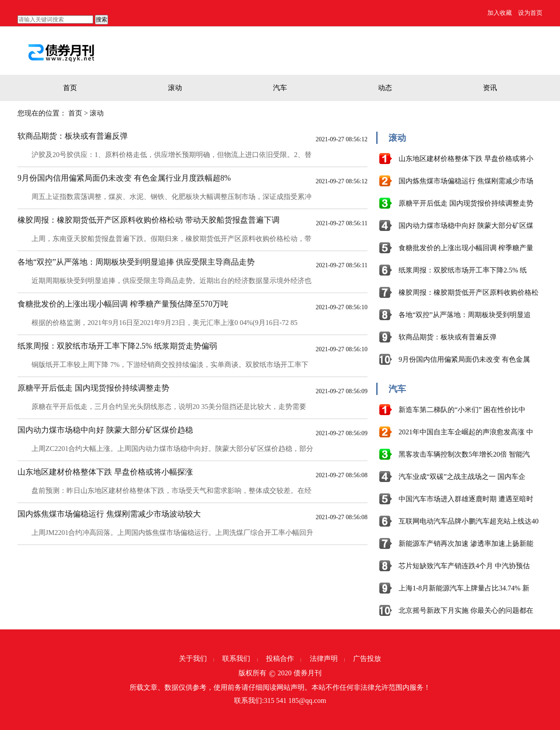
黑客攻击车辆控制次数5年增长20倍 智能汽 (464, 454)
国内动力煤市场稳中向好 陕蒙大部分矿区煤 (466, 225)
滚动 (175, 88)
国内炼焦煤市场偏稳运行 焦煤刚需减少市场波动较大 (109, 514)
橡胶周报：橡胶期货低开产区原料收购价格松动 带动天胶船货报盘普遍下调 (149, 220)
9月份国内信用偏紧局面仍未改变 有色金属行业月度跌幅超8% (124, 178)
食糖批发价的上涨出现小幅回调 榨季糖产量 (466, 248)
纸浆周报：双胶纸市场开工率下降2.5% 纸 (463, 270)
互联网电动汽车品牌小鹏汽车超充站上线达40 (469, 521)
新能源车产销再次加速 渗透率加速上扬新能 (466, 543)
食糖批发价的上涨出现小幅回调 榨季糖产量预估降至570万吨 (123, 304)
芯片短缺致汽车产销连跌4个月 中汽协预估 (464, 566)
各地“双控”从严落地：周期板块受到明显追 (465, 315)
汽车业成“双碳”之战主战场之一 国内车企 (462, 477)
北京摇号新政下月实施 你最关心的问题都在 (466, 610)
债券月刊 (308, 673)
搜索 (101, 19)
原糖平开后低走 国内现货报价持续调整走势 (93, 388)
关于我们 (193, 658)
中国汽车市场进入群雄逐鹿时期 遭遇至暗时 (466, 499)
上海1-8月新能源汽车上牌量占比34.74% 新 (464, 588)
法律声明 (324, 658)
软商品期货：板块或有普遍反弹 (73, 136)
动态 (385, 88)
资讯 (490, 88)
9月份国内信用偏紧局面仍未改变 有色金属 (464, 359)
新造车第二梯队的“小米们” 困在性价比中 (462, 410)
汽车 (280, 88)
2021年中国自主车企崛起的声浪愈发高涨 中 (466, 432)
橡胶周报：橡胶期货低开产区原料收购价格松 (469, 292)
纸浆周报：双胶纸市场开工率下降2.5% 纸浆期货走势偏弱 (117, 346)
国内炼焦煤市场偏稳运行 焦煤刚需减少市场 (466, 181)
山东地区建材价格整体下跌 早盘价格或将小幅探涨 (105, 472)
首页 (70, 88)
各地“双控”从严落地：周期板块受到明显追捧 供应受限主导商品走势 (136, 262)
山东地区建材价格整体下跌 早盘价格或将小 (466, 159)
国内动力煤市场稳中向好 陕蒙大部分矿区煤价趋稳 (105, 430)
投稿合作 (280, 658)
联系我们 (236, 658)
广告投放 (367, 658)
